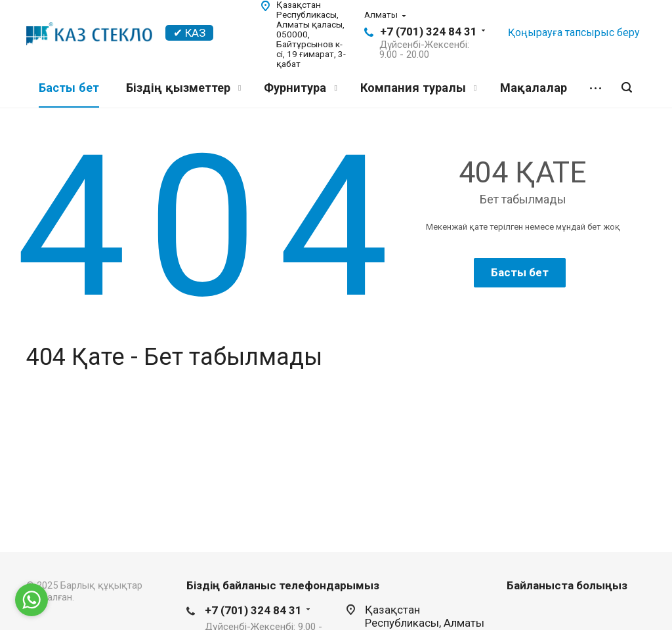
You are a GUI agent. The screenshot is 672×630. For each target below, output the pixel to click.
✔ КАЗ (189, 33)
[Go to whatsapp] (31, 600)
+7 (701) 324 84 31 (429, 31)
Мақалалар (534, 88)
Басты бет (69, 88)
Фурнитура (300, 88)
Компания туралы (418, 88)
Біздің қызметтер (183, 88)
